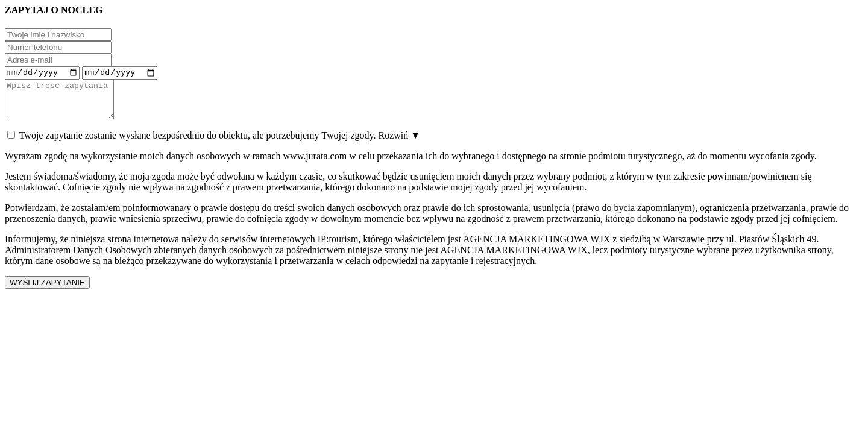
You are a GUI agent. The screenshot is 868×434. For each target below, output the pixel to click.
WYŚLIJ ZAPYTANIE (47, 291)
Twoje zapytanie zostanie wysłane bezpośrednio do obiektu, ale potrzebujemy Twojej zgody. (214, 144)
